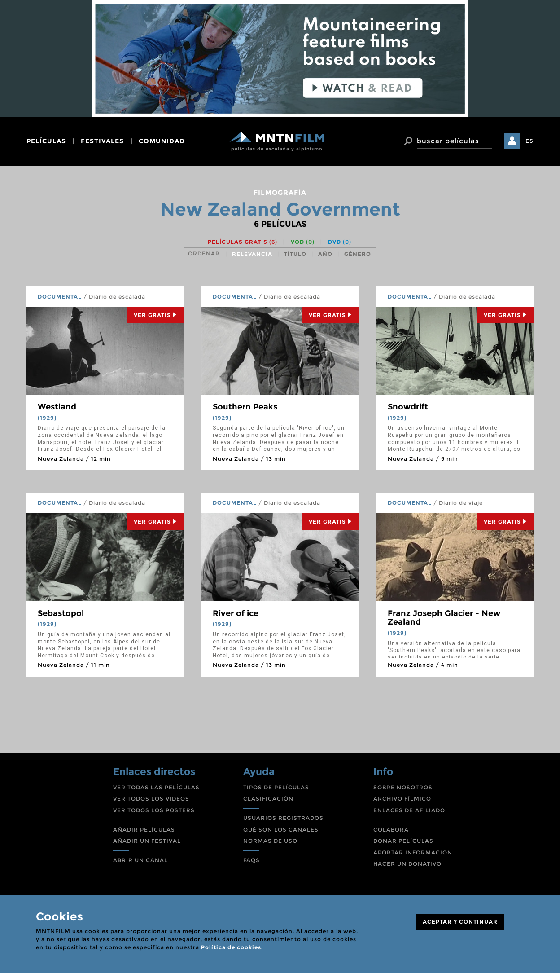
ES (529, 141)
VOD (303, 242)
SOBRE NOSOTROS (403, 787)
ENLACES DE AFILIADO (409, 810)
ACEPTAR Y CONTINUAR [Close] (460, 922)
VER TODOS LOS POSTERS (154, 810)
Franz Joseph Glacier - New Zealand (444, 618)
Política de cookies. (232, 947)
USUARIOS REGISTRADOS (283, 818)
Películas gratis (243, 242)
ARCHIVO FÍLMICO (402, 799)
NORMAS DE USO (270, 841)
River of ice (236, 613)
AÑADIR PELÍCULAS (144, 830)
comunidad (162, 141)
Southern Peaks (245, 407)
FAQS (252, 860)
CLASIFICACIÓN (268, 799)
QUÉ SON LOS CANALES (281, 830)
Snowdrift (408, 407)
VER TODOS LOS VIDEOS (151, 799)
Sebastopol (61, 613)
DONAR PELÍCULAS (403, 841)
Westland (57, 407)
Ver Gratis (155, 315)
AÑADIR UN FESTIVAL (147, 841)
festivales (102, 141)
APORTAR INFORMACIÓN (413, 852)
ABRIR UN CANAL (140, 860)
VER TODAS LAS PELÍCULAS (156, 787)
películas (46, 141)
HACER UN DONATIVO (407, 864)
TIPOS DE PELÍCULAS (276, 787)
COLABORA (391, 830)
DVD (340, 242)
